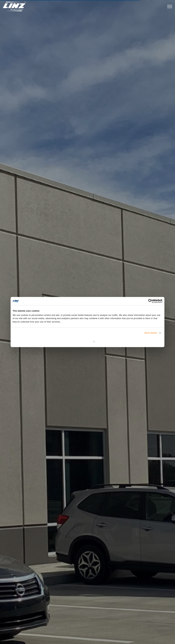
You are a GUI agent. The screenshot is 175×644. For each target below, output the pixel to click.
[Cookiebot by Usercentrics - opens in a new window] (147, 301)
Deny (37, 341)
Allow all (138, 341)
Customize (88, 341)
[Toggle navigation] (170, 6)
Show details (151, 333)
